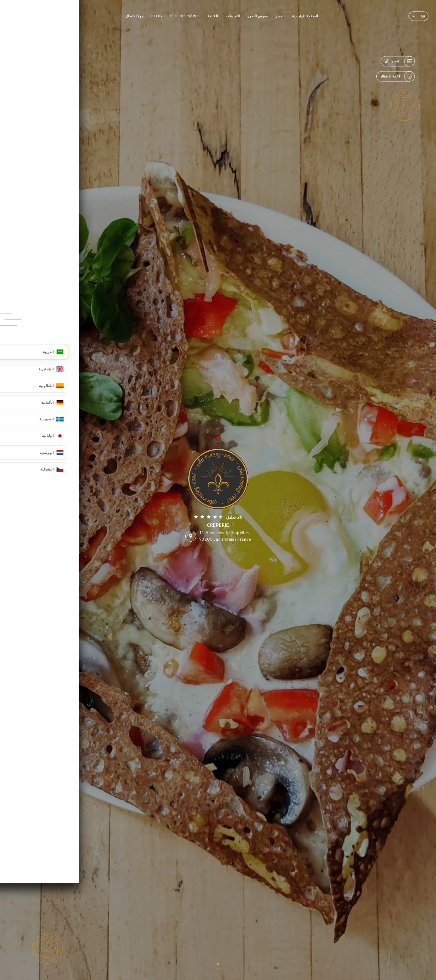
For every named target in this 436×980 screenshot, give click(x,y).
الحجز (280, 16)
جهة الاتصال (135, 16)
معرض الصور (258, 16)
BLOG (157, 16)
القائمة (213, 16)
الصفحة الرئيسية (305, 16)
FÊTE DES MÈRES (185, 16)
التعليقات (233, 16)
